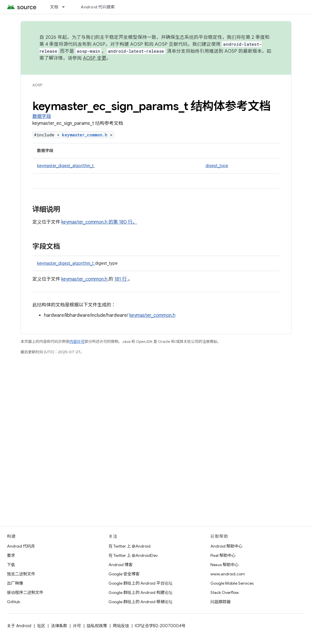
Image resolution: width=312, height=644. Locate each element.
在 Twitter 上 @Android (130, 546)
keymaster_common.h (86, 135)
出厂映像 (15, 583)
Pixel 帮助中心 (223, 555)
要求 (11, 555)
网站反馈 (121, 626)
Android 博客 (121, 565)
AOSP (37, 85)
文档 (54, 7)
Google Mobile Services (232, 583)
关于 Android (19, 626)
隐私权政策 (97, 626)
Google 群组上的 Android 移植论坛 (141, 602)
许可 (77, 626)
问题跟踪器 (221, 602)
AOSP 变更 (95, 58)
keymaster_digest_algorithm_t (66, 166)
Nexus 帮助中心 (225, 565)
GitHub (13, 602)
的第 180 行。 (122, 222)
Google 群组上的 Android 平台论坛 (141, 583)
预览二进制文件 (21, 574)
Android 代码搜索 (98, 7)
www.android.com (228, 574)
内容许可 (77, 342)
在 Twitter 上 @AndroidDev (133, 555)
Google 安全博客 (124, 574)
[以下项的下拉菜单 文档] (66, 7)
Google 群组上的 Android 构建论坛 (141, 592)
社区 (41, 626)
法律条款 (59, 626)
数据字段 (42, 116)
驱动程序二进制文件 (25, 592)
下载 (11, 565)
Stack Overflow (225, 592)
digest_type (217, 166)
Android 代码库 (21, 546)
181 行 (121, 279)
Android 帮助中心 (226, 546)
